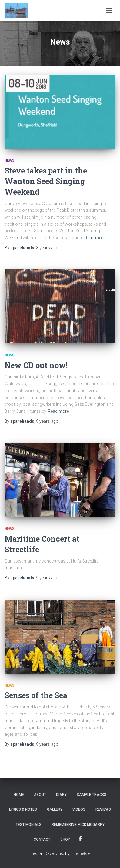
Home (19, 795)
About (40, 795)
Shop (65, 839)
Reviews (103, 809)
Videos (79, 809)
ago (47, 248)
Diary (61, 795)
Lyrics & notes (23, 809)
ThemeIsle (80, 853)
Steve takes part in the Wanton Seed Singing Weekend (46, 181)
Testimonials (29, 825)
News (10, 160)
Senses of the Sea (36, 695)
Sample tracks (92, 795)
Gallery (55, 809)
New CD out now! (36, 365)
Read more (95, 238)
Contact (42, 839)
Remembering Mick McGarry (78, 825)
